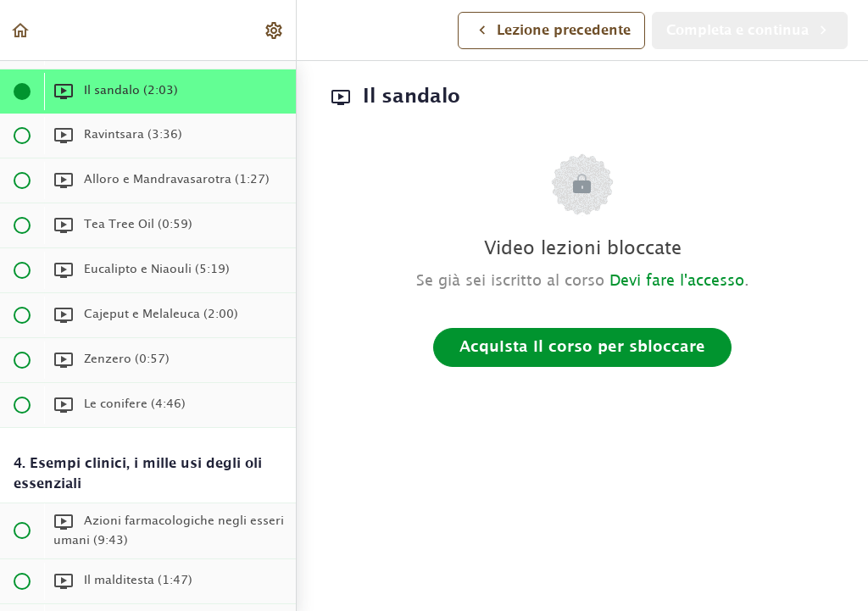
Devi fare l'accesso (677, 281)
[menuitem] (275, 30)
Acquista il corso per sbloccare (582, 347)
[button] (21, 30)
